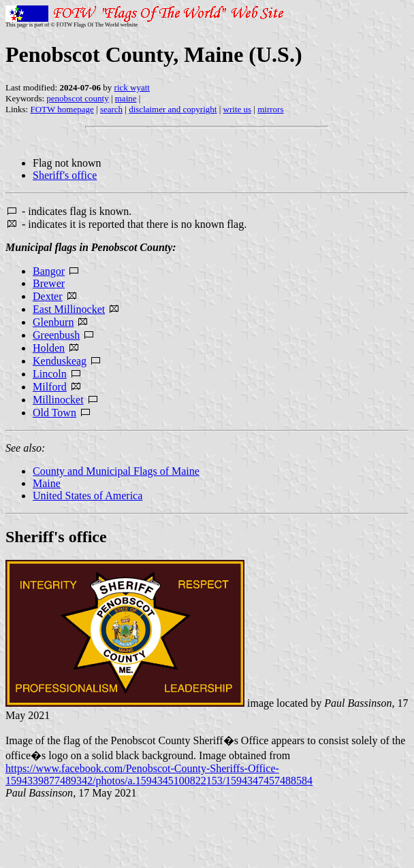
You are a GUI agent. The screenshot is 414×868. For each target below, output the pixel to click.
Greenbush (56, 335)
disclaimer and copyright (173, 109)
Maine (47, 483)
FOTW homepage (62, 109)
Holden (49, 348)
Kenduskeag (60, 361)
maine (126, 98)
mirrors (270, 109)
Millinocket (58, 400)
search (111, 109)
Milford (50, 387)
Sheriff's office (65, 175)
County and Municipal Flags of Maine (116, 471)
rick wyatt (132, 87)
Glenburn (53, 322)
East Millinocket (69, 309)
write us (238, 109)
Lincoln (50, 374)
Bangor (49, 271)
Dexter (48, 296)
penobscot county (77, 98)
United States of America (87, 496)
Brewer (49, 283)
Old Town (54, 413)
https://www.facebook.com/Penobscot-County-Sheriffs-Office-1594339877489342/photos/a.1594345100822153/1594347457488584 (159, 774)
